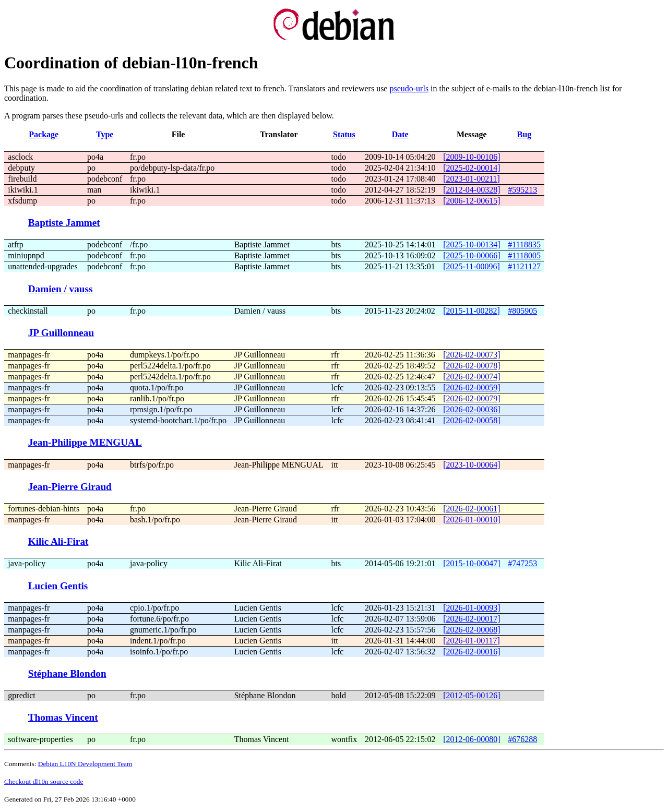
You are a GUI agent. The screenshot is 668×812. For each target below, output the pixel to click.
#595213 (522, 190)
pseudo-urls (409, 88)
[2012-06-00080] (472, 739)
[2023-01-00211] (472, 179)
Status (344, 134)
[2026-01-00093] (472, 608)
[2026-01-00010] (472, 520)
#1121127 (524, 266)
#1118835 (524, 244)
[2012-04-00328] (472, 190)
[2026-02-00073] (472, 355)
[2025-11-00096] (472, 266)
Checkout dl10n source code (44, 781)
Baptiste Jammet (64, 223)
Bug (524, 134)
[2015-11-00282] (472, 311)
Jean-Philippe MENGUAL (85, 442)
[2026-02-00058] (472, 420)
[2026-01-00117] (472, 641)
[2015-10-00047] (472, 563)
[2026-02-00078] (472, 366)
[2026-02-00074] (472, 377)
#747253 (522, 563)
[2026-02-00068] (472, 630)
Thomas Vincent (63, 717)
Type (105, 134)
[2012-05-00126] (472, 695)
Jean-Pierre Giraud (70, 487)
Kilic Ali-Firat (58, 541)
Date (400, 134)
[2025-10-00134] (472, 244)
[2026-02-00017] (472, 619)
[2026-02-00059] (472, 387)
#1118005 (524, 255)
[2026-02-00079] (472, 398)
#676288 (522, 739)
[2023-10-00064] (472, 465)
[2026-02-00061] (472, 509)
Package (44, 134)
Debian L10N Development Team (85, 764)
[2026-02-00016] (472, 652)
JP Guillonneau (61, 333)
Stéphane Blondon (67, 673)
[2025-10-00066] (472, 255)
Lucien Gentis (58, 586)
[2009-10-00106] (472, 157)
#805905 (522, 311)
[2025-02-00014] (472, 168)
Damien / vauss (61, 289)
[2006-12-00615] (472, 201)
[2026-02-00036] (472, 409)
